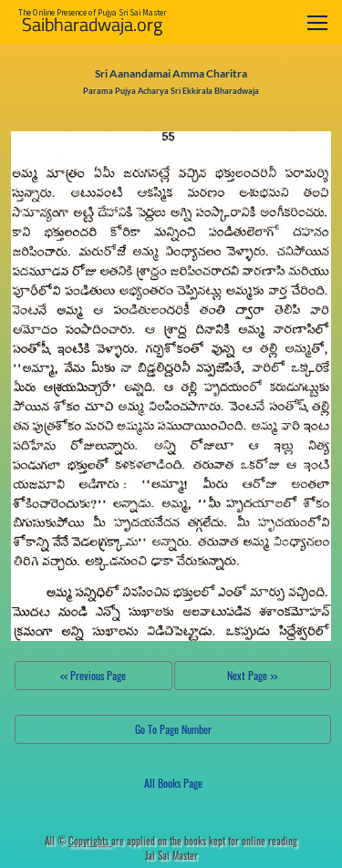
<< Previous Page (93, 675)
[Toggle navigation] (317, 22)
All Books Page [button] (173, 783)
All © (78, 841)
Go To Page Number (173, 729)
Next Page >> (252, 675)
